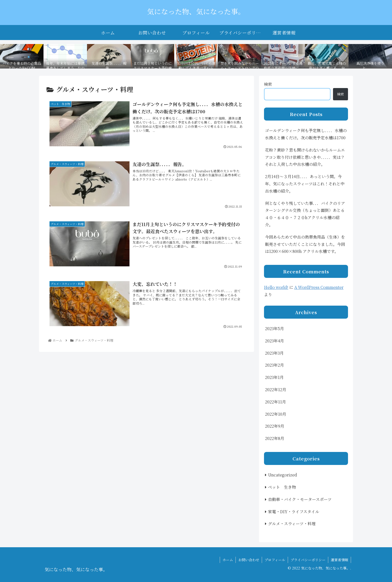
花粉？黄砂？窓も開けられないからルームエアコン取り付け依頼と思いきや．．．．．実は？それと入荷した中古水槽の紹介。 (305, 157)
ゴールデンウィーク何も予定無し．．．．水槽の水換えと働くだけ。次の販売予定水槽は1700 (306, 134)
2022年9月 (275, 426)
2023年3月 (274, 353)
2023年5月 (274, 329)
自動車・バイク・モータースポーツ (300, 499)
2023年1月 (274, 377)
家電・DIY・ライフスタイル (294, 512)
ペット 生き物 (282, 487)
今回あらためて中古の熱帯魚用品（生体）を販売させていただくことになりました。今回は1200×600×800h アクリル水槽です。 (305, 244)
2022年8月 (275, 438)
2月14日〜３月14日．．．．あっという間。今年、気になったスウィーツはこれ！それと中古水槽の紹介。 (305, 184)
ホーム (228, 560)
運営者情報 (339, 560)
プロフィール (275, 560)
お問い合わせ (249, 560)
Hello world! (276, 287)
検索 (268, 84)
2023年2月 (274, 365)
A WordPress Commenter (319, 287)
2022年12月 (276, 390)
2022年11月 (275, 402)
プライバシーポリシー (308, 560)
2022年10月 (276, 414)
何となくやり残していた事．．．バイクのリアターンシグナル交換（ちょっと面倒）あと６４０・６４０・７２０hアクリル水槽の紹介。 (305, 214)
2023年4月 (274, 341)
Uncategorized (282, 475)
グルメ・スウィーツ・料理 (292, 524)
